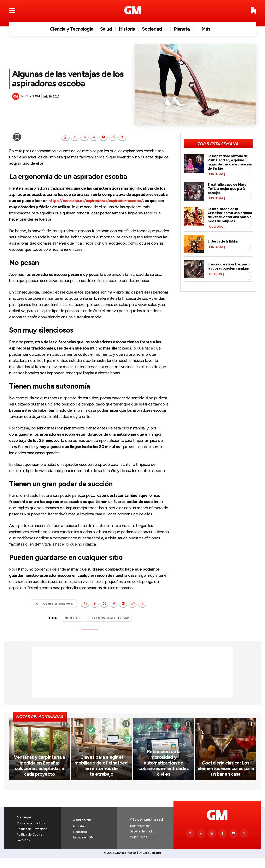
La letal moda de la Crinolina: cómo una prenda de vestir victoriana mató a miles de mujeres (230, 215)
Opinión (216, 274)
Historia (216, 174)
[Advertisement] (132, 672)
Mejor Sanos (138, 847)
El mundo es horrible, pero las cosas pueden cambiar (229, 266)
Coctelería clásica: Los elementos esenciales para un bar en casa (226, 779)
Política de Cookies (30, 845)
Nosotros (80, 837)
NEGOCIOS (72, 618)
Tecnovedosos (140, 836)
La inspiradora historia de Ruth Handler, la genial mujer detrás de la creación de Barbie (230, 162)
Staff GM (33, 96)
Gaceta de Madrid (142, 842)
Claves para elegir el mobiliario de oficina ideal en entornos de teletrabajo (102, 779)
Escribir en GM (83, 848)
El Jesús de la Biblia (223, 241)
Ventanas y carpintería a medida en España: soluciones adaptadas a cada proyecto (39, 776)
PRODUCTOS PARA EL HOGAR (108, 618)
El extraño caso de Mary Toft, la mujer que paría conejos (227, 189)
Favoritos (23, 850)
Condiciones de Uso (31, 834)
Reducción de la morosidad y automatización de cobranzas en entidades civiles (164, 776)
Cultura (216, 227)
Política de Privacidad (32, 839)
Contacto (80, 842)
